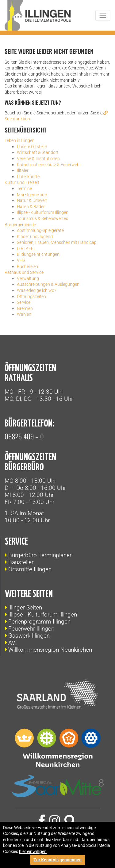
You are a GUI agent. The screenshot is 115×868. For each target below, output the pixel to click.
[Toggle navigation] (103, 15)
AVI (13, 643)
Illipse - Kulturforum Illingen (43, 615)
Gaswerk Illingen (29, 636)
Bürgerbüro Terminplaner (40, 555)
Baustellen (21, 562)
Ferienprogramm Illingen (39, 622)
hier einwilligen (33, 851)
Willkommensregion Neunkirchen (50, 650)
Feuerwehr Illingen (31, 629)
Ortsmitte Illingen (30, 569)
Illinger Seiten (25, 607)
